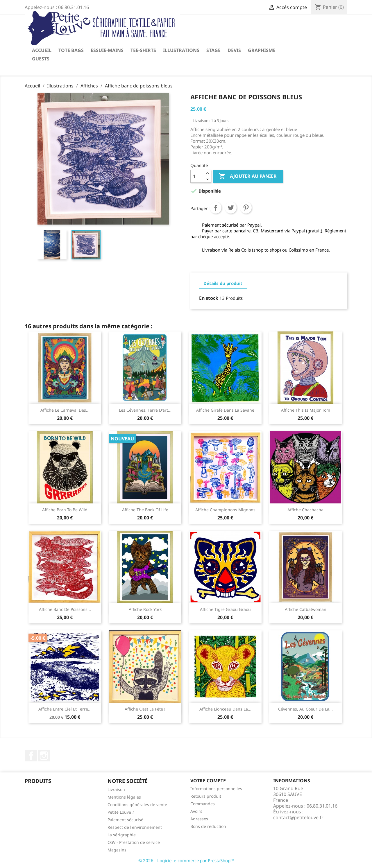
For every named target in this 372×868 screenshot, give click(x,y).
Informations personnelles (216, 789)
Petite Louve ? (121, 812)
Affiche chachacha (305, 510)
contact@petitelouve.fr (298, 817)
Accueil (42, 50)
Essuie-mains (107, 50)
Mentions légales (124, 797)
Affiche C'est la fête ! (145, 709)
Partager (216, 208)
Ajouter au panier (248, 176)
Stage (213, 50)
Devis (234, 50)
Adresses (199, 819)
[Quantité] (197, 176)
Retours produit (206, 796)
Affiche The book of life (145, 510)
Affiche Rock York (145, 609)
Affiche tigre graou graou (225, 609)
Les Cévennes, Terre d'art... (145, 410)
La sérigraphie (122, 835)
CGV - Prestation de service (134, 842)
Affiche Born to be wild (65, 510)
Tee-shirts (143, 50)
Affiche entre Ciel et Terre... (65, 709)
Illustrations (181, 50)
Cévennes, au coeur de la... (305, 709)
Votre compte (208, 781)
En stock (209, 298)
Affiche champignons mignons (225, 510)
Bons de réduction (208, 826)
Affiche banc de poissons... (65, 609)
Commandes (203, 804)
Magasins (117, 850)
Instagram (44, 756)
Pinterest (246, 208)
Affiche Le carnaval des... (65, 410)
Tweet (231, 208)
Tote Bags (71, 50)
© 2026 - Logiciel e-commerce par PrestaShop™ (186, 860)
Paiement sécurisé (125, 820)
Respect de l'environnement (135, 827)
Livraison (116, 789)
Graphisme (262, 50)
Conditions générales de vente (137, 805)
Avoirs (196, 811)
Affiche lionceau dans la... (225, 709)
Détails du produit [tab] (223, 283)
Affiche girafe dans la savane (225, 410)
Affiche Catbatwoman (306, 609)
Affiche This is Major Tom (306, 410)
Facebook (31, 756)
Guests (41, 59)
